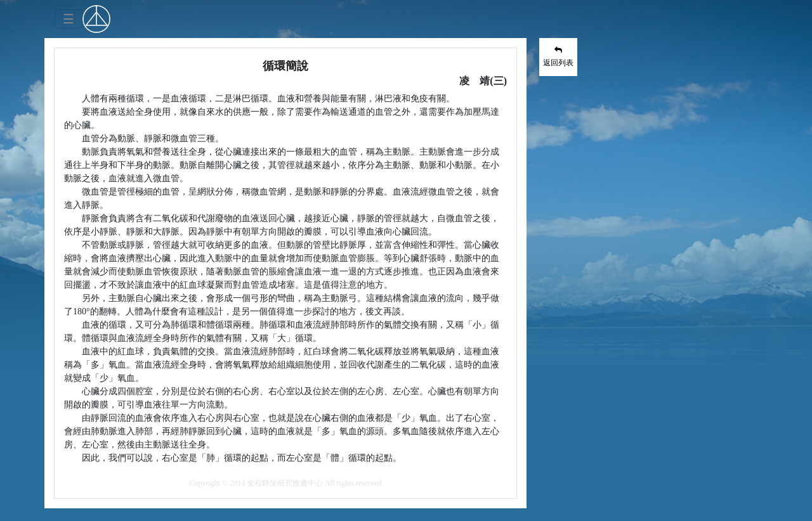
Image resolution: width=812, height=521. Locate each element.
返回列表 (558, 56)
